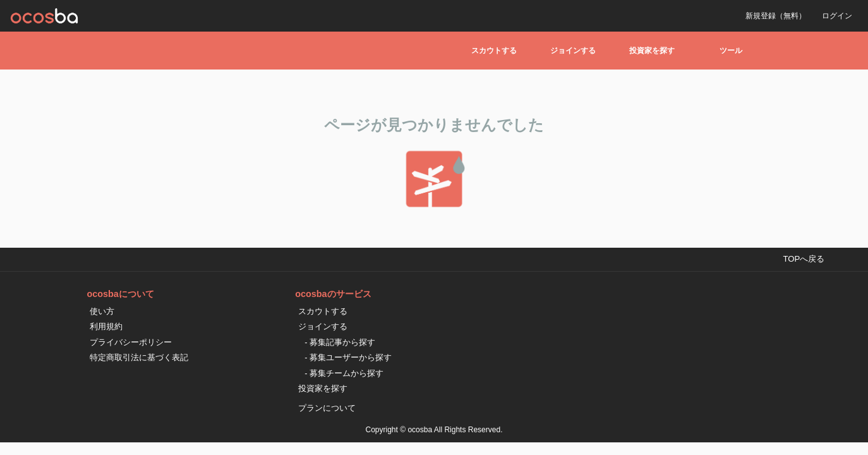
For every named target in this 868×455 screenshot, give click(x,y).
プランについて (327, 408)
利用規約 (106, 326)
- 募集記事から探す (340, 342)
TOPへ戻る (804, 259)
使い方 (102, 311)
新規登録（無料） (776, 16)
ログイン (837, 16)
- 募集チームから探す (344, 373)
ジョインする (573, 51)
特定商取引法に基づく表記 (139, 357)
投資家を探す (652, 51)
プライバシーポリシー (131, 342)
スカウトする (494, 51)
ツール (731, 51)
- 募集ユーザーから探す (348, 357)
